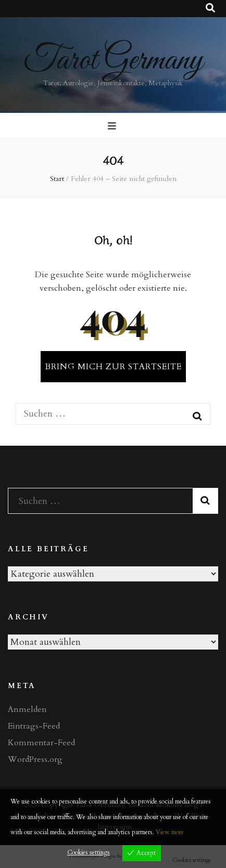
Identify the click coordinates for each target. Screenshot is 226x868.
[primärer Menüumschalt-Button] (113, 126)
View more (170, 832)
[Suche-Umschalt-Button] (210, 8)
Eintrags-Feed (34, 726)
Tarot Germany (113, 61)
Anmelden (27, 709)
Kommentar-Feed (41, 743)
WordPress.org (35, 759)
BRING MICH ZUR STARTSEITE (113, 367)
